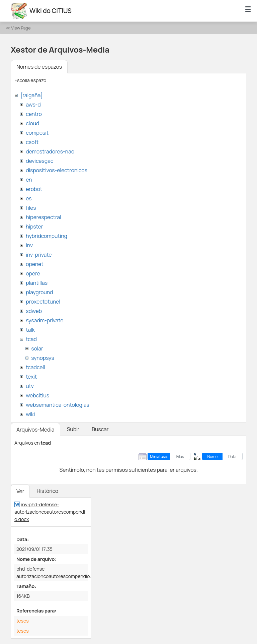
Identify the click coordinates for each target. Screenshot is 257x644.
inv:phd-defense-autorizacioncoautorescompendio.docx (50, 512)
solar (37, 348)
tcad (31, 339)
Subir (73, 429)
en (29, 180)
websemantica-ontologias (57, 405)
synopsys (42, 358)
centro (34, 114)
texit (31, 377)
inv (29, 245)
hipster (34, 227)
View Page (21, 28)
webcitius (37, 395)
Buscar (100, 429)
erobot (34, 189)
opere (33, 273)
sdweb (34, 311)
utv (30, 386)
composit (37, 133)
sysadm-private (45, 320)
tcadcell (35, 367)
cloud (32, 123)
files (31, 208)
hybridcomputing (47, 236)
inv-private (39, 255)
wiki (30, 414)
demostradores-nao (50, 151)
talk (30, 330)
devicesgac (39, 161)
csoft (32, 142)
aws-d (33, 105)
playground (39, 292)
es (29, 198)
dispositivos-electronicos (56, 170)
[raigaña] (31, 95)
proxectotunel (43, 302)
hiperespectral (43, 217)
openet (34, 264)
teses (23, 621)
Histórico (47, 491)
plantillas (37, 283)
